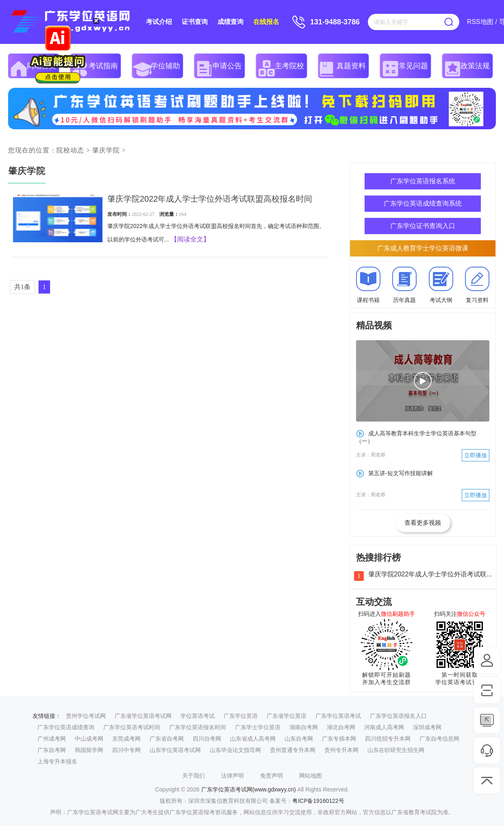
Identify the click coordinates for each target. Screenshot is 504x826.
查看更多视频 (423, 523)
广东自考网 (52, 750)
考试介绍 (159, 22)
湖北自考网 (341, 727)
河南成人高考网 (384, 727)
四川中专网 (126, 750)
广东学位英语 (241, 716)
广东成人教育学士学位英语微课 (423, 248)
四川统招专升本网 (388, 739)
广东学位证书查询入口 (423, 226)
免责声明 (272, 776)
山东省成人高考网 (253, 739)
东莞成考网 (126, 739)
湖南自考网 (304, 727)
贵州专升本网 (341, 750)
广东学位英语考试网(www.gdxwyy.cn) (249, 789)
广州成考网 (52, 739)
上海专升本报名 (57, 761)
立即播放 (476, 455)
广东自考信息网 (439, 739)
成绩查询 (230, 22)
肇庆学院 (106, 150)
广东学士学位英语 (258, 727)
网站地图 (311, 776)
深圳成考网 (427, 727)
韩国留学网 (89, 750)
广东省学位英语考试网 (143, 716)
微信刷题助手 (398, 614)
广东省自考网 (167, 739)
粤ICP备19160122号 (318, 801)
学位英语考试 (198, 716)
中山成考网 (89, 739)
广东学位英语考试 (338, 716)
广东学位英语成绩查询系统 (423, 203)
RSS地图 (480, 22)
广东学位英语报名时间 (198, 727)
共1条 (22, 287)
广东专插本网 (339, 739)
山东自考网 (299, 739)
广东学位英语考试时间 (132, 727)
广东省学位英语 (287, 716)
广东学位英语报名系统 (423, 181)
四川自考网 (207, 739)
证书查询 (195, 22)
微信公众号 (471, 614)
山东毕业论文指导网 (235, 750)
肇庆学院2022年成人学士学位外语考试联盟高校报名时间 (210, 199)
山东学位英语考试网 (175, 750)
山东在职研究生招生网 (396, 750)
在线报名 (266, 22)
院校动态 (70, 150)
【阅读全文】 (190, 239)
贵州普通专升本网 (293, 750)
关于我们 (193, 776)
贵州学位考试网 (86, 716)
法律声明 (232, 776)
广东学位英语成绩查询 (66, 727)
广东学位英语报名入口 (398, 716)
